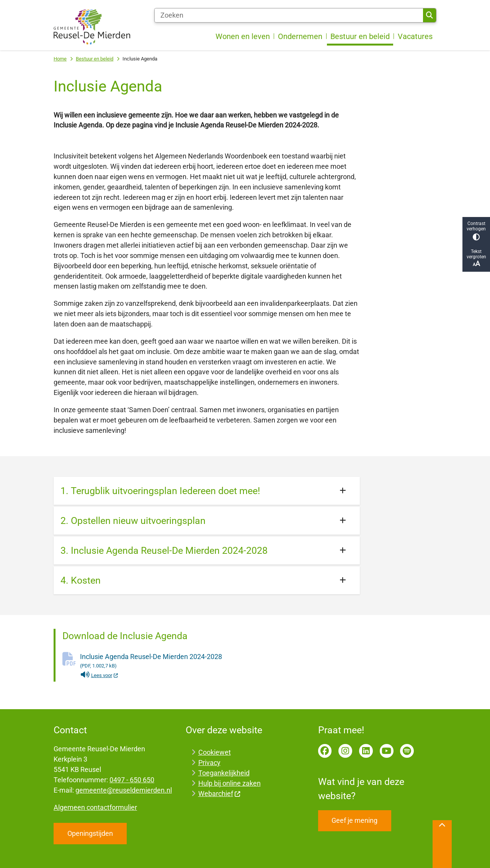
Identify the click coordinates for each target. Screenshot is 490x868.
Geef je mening (354, 820)
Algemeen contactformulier (95, 807)
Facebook (325, 751)
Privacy (209, 763)
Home (60, 59)
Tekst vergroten (476, 258)
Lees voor (99, 675)
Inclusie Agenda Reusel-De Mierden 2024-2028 (220, 661)
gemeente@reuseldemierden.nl (124, 790)
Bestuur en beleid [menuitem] (360, 36)
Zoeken (430, 15)
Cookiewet (215, 752)
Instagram (345, 751)
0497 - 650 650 (132, 780)
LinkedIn (366, 751)
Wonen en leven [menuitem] (243, 36)
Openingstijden (90, 833)
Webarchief (220, 794)
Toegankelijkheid (224, 773)
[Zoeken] (289, 15)
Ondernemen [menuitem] (300, 36)
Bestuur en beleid (95, 59)
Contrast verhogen (476, 231)
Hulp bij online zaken (229, 783)
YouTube (387, 751)
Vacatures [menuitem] (415, 36)
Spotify (407, 751)
